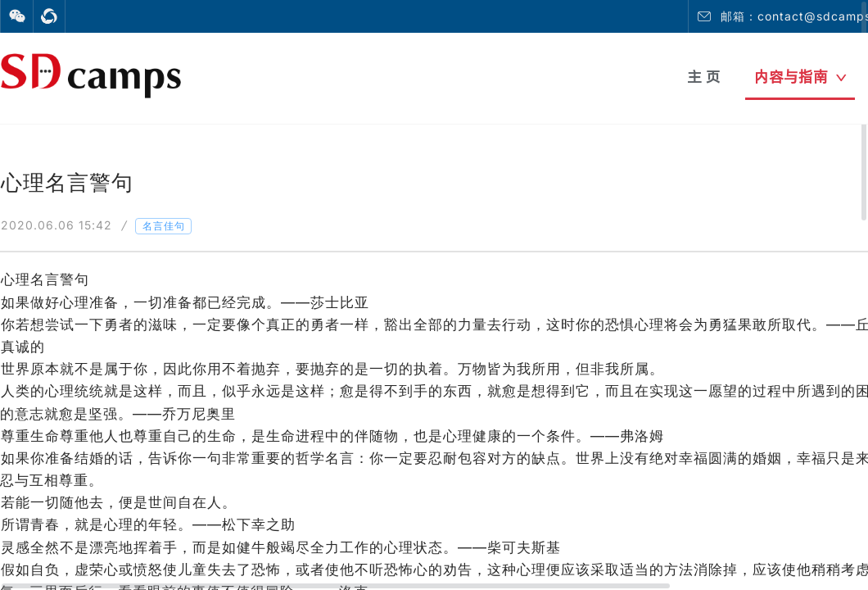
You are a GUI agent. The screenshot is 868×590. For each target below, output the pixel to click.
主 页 (704, 77)
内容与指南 (800, 77)
